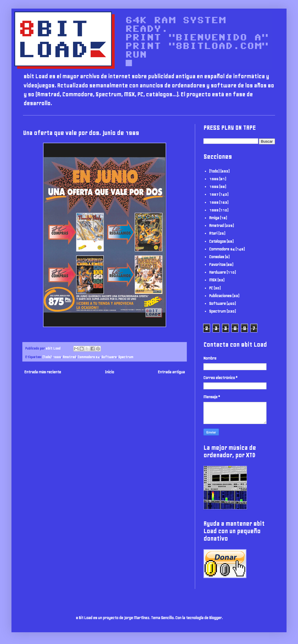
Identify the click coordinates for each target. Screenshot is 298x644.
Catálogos (217, 241)
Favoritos (217, 265)
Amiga (214, 218)
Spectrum (126, 357)
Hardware (217, 272)
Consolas (217, 257)
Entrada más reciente (43, 372)
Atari (213, 233)
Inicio (109, 372)
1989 (57, 357)
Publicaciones (220, 296)
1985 (214, 179)
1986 (214, 187)
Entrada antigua (171, 372)
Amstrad (69, 357)
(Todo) (47, 357)
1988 (214, 202)
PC (211, 288)
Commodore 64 (89, 357)
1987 (214, 194)
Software (109, 357)
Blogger (215, 618)
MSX (213, 280)
